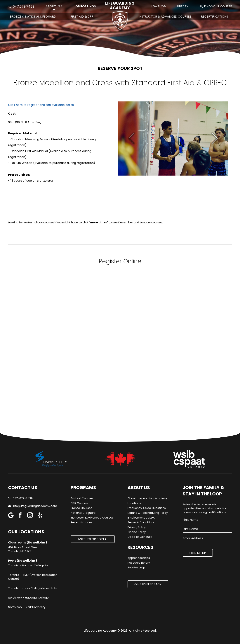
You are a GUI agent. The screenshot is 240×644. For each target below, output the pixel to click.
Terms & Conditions (141, 522)
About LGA (54, 6)
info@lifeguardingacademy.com (35, 506)
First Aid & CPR (82, 17)
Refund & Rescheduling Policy (148, 513)
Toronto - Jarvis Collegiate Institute (33, 588)
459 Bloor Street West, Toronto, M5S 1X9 (24, 549)
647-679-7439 (20, 498)
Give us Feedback (148, 584)
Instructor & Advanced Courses (165, 17)
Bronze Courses (81, 508)
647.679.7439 (21, 6)
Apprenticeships (139, 558)
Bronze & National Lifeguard (33, 17)
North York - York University (27, 607)
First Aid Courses (82, 498)
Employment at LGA (141, 518)
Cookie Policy (137, 532)
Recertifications (214, 17)
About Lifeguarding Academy (148, 498)
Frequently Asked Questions (147, 508)
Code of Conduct (140, 537)
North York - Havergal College (28, 598)
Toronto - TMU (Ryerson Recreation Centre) (33, 577)
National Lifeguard (83, 513)
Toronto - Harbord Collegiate (28, 565)
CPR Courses (79, 503)
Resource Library (139, 563)
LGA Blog (159, 6)
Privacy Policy (137, 527)
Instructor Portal (93, 539)
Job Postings (85, 6)
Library (183, 6)
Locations (134, 503)
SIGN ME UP (198, 553)
